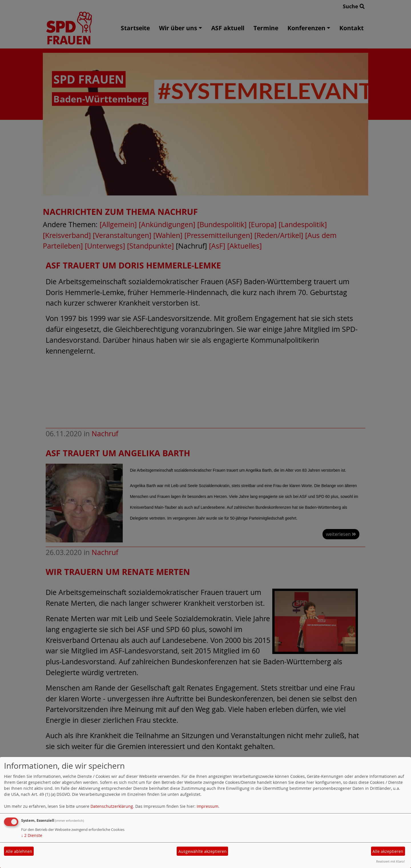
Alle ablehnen (19, 851)
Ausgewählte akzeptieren (203, 851)
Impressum (207, 806)
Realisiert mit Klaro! (390, 861)
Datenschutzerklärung (112, 806)
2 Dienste (32, 835)
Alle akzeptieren (388, 851)
